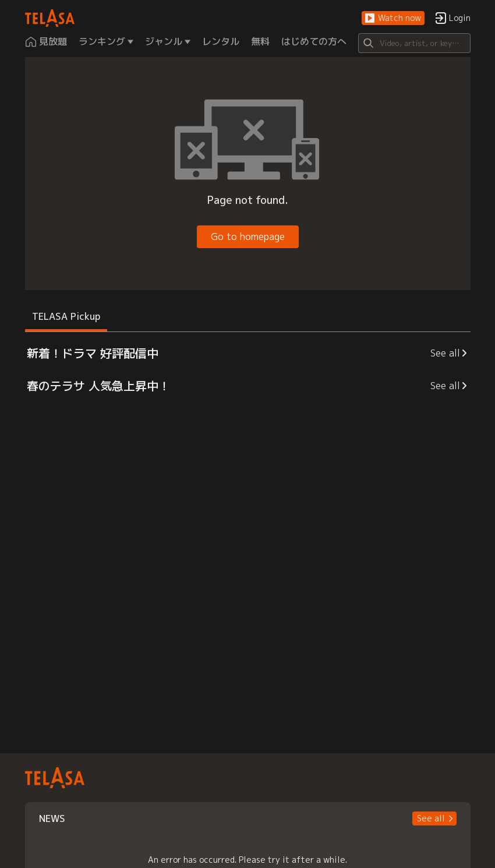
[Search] (414, 43)
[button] (393, 18)
